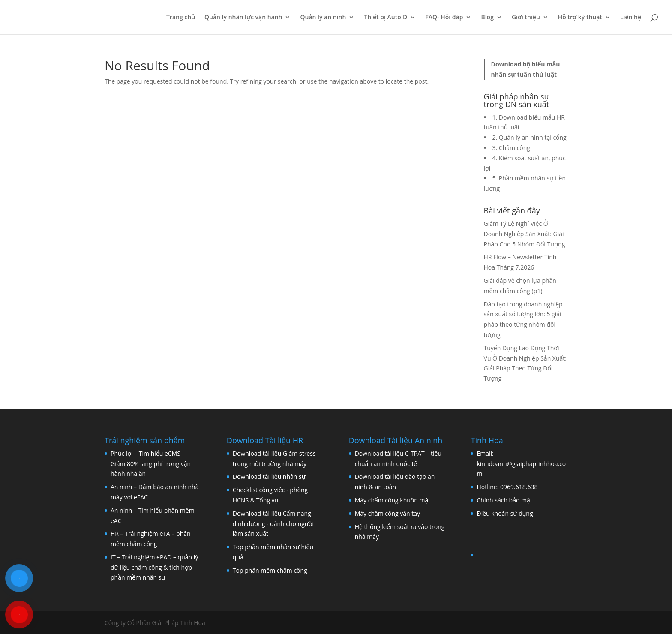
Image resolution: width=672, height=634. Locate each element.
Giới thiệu (526, 18)
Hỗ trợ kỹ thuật (580, 18)
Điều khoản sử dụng (505, 513)
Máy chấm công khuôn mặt (393, 500)
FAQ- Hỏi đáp (444, 18)
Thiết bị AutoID (385, 18)
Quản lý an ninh (323, 18)
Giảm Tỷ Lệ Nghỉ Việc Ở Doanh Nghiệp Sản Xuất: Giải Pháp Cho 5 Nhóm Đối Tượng (525, 234)
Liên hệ (631, 18)
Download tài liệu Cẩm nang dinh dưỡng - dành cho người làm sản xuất (273, 524)
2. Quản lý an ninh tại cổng (529, 137)
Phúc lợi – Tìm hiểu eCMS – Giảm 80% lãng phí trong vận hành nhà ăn (151, 464)
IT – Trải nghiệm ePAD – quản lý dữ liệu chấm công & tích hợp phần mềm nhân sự (154, 567)
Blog (487, 18)
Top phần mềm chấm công (270, 570)
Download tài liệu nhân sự (269, 476)
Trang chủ (181, 18)
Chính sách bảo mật (504, 500)
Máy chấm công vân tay (387, 513)
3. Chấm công (511, 148)
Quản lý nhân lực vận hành (243, 18)
